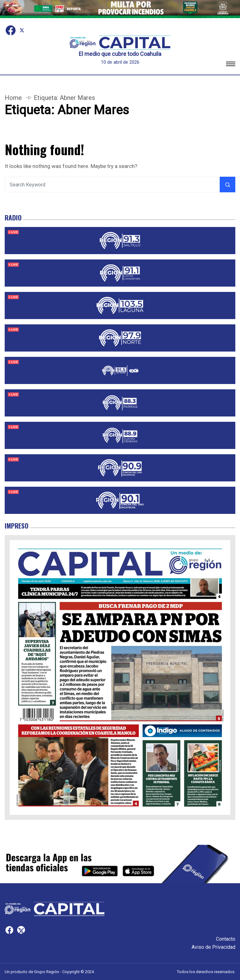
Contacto (226, 939)
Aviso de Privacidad (213, 947)
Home (13, 98)
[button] (231, 65)
